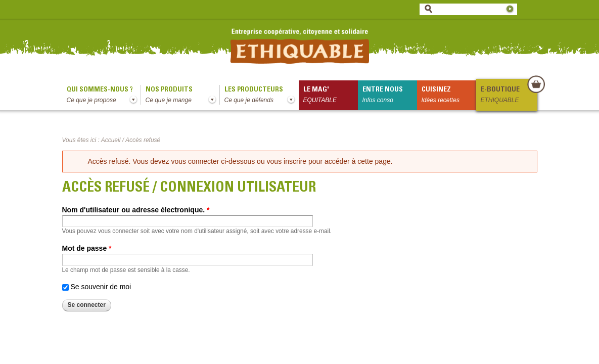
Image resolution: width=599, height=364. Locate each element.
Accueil (111, 140)
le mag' (331, 96)
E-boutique (509, 96)
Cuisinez (449, 96)
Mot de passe (87, 248)
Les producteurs (262, 96)
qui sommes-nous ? (104, 96)
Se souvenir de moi (101, 287)
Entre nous (390, 96)
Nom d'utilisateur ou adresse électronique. (136, 210)
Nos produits (182, 96)
